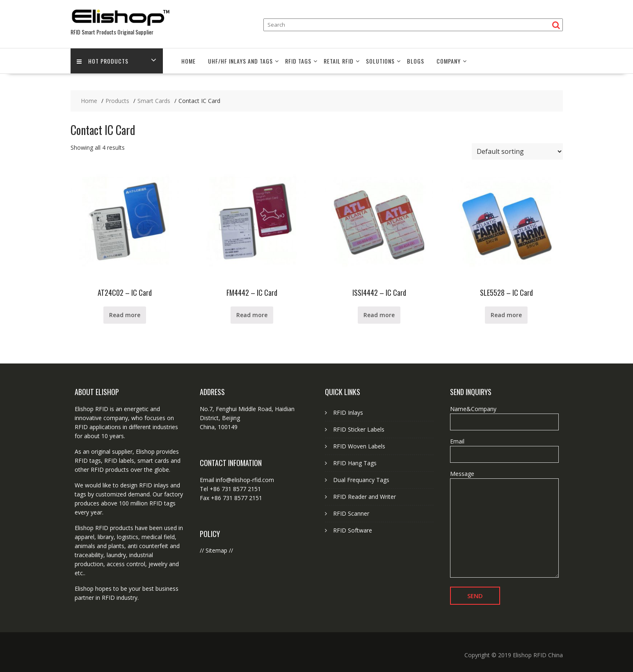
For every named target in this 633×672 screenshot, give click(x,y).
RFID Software (353, 530)
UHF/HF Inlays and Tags (240, 61)
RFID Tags (298, 61)
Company (449, 61)
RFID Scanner (351, 513)
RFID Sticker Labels (359, 429)
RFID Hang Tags (355, 463)
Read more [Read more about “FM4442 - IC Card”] (252, 315)
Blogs (416, 61)
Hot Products (103, 61)
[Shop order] (517, 151)
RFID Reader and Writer (364, 497)
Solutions (380, 61)
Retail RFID (339, 61)
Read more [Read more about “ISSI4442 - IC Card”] (379, 315)
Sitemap (216, 550)
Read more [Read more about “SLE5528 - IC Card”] (506, 315)
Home (189, 61)
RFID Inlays (348, 413)
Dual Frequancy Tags (361, 480)
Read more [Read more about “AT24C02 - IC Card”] (125, 315)
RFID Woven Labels (359, 446)
